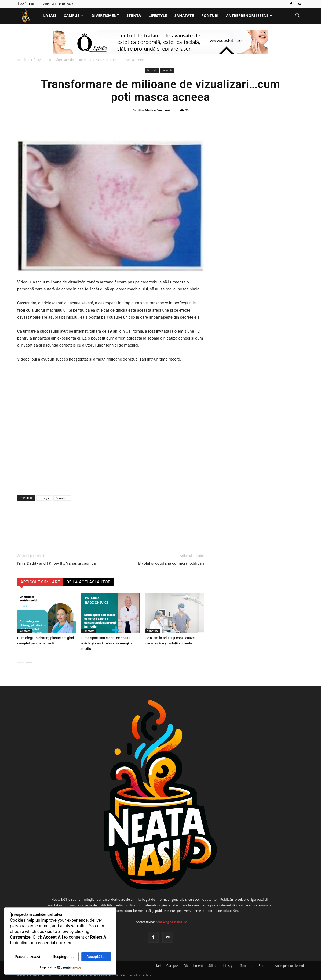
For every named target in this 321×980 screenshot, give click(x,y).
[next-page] (29, 659)
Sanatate (184, 15)
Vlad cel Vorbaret (158, 110)
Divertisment (105, 15)
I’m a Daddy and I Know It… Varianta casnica (56, 563)
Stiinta (134, 15)
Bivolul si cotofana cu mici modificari (171, 563)
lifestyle (44, 498)
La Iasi (50, 15)
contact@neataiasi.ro (172, 922)
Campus (74, 15)
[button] (297, 16)
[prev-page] (21, 659)
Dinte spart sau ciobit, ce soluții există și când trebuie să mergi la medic (107, 643)
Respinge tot (63, 957)
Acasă (21, 60)
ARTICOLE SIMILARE (40, 582)
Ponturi (210, 15)
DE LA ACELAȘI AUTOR (88, 582)
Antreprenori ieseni (249, 15)
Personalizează (28, 957)
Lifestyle (158, 15)
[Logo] (28, 16)
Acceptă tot (96, 957)
